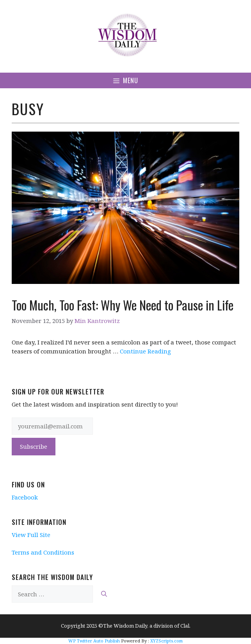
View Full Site (31, 535)
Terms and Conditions (43, 552)
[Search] (104, 594)
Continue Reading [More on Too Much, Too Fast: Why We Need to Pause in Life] (145, 351)
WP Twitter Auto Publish (94, 641)
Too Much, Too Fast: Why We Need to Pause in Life (123, 305)
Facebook (25, 497)
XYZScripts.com (166, 641)
